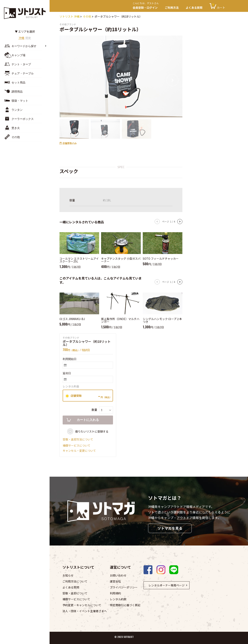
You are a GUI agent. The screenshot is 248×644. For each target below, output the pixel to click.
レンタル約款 (118, 599)
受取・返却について (75, 593)
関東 (30, 38)
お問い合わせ (118, 575)
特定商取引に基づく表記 (125, 605)
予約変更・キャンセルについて (82, 605)
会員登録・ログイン (147, 6)
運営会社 (115, 581)
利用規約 (115, 593)
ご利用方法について (75, 581)
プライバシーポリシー (124, 587)
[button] (172, 80)
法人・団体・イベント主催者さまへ (85, 611)
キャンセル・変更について (79, 451)
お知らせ (68, 575)
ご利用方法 (172, 8)
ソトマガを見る (170, 528)
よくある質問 (194, 8)
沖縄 (20, 38)
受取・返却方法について (78, 439)
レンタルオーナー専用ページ (167, 585)
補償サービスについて (77, 445)
